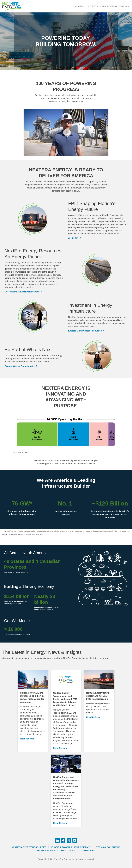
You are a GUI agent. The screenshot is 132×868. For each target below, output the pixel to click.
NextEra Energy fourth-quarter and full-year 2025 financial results (98, 696)
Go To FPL (74, 238)
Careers (123, 6)
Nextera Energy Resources (29, 847)
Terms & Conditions (108, 847)
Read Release (27, 739)
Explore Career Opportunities (20, 366)
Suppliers (89, 850)
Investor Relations (97, 6)
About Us (79, 6)
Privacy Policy (46, 850)
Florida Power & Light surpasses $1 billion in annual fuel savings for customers (32, 697)
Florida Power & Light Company (71, 847)
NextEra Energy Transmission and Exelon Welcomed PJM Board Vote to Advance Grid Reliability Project (65, 699)
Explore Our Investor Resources (85, 331)
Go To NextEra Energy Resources (22, 292)
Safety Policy (69, 850)
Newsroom (112, 6)
